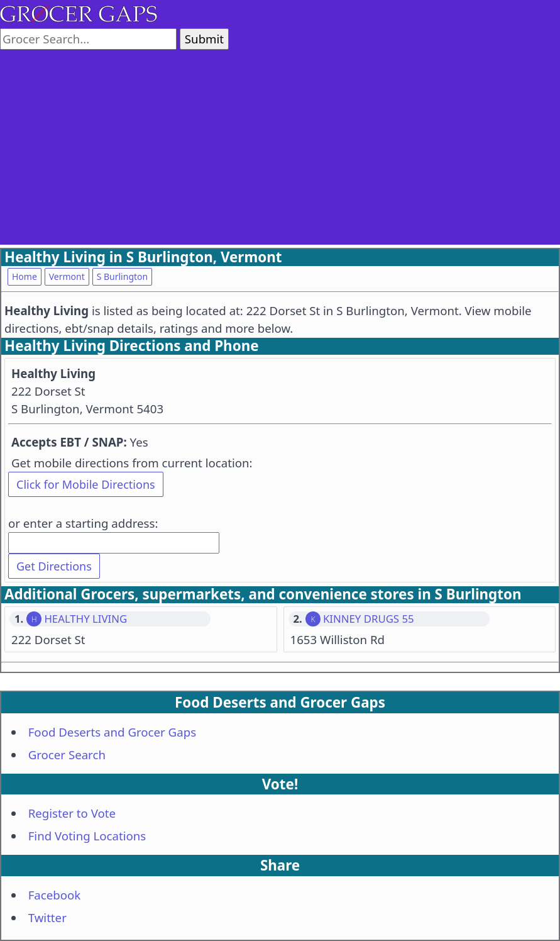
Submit (204, 39)
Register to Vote (72, 813)
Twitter (47, 917)
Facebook (55, 895)
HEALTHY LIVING (85, 619)
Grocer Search (67, 754)
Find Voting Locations (87, 836)
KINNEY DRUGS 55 (369, 619)
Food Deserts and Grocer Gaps (112, 732)
